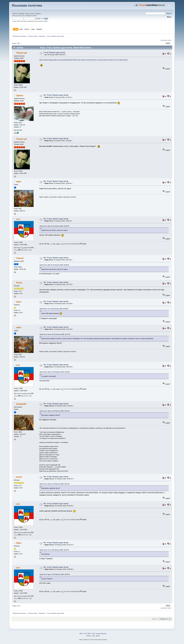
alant (19, 182)
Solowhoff (21, 404)
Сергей (20, 258)
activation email (30, 16)
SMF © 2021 (91, 634)
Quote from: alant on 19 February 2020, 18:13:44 (55, 411)
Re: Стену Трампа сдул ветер (56, 95)
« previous (164, 40)
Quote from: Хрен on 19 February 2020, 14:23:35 (55, 372)
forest (19, 283)
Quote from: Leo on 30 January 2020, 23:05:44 (54, 309)
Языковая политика (27, 5)
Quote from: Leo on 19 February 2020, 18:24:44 (54, 550)
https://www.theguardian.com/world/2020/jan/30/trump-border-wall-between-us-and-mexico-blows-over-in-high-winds (83, 60)
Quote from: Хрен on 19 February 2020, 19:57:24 (55, 574)
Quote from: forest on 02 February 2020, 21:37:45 (55, 334)
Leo (18, 219)
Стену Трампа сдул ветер (54, 52)
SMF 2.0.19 (83, 634)
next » (170, 40)
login (32, 14)
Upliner (20, 96)
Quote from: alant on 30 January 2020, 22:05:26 (54, 226)
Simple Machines (101, 634)
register (38, 14)
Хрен (19, 302)
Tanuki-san (22, 53)
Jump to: (154, 619)
